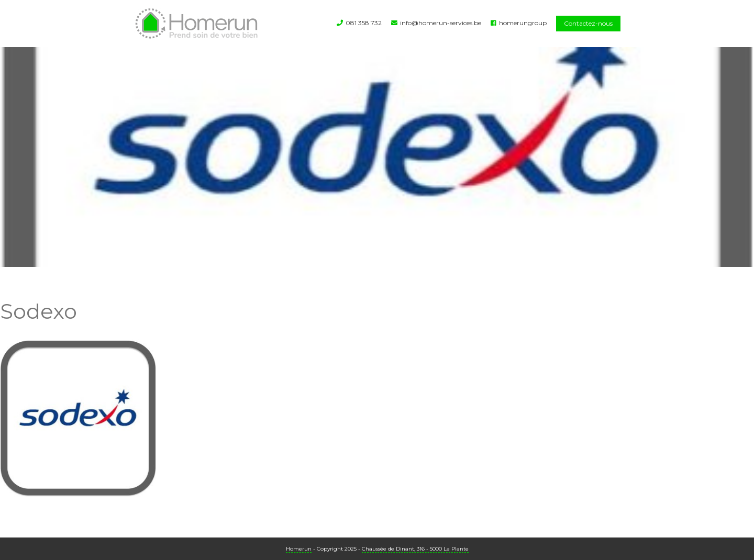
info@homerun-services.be (441, 23)
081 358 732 (364, 23)
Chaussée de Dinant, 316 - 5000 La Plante (415, 549)
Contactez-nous (588, 23)
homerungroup (523, 23)
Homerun (299, 549)
